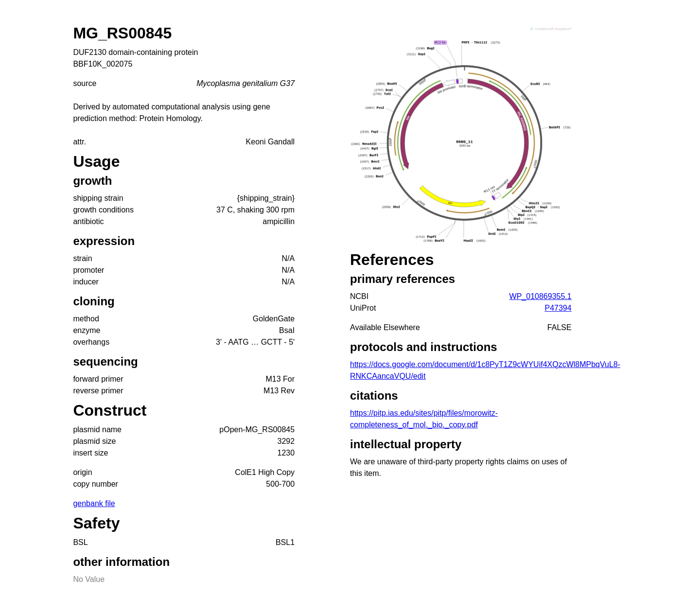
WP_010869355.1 (541, 296)
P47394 (558, 308)
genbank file (94, 503)
